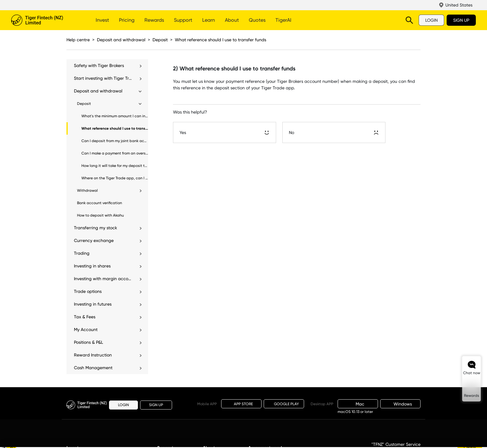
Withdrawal (87, 190)
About (232, 20)
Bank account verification (100, 203)
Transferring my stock (96, 228)
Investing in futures (93, 304)
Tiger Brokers (45, 20)
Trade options (88, 291)
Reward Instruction (93, 355)
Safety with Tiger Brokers (99, 65)
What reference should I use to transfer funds (221, 40)
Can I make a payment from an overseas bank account (115, 153)
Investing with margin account (103, 279)
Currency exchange (94, 240)
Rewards (154, 20)
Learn (209, 20)
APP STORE (241, 404)
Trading (82, 253)
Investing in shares (92, 266)
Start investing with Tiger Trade (103, 78)
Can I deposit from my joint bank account (115, 141)
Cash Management (93, 368)
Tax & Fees (85, 317)
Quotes (257, 20)
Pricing (127, 20)
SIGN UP (461, 20)
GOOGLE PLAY (284, 404)
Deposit (160, 40)
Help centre (78, 40)
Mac (358, 404)
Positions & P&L (89, 342)
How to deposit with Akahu (100, 215)
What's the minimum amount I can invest (115, 116)
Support (183, 20)
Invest (102, 20)
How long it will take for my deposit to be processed (115, 166)
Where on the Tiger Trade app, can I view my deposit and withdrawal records (115, 178)
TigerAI (283, 20)
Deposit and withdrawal (121, 40)
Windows (401, 404)
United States (459, 5)
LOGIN (431, 20)
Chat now (472, 373)
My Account (86, 329)
